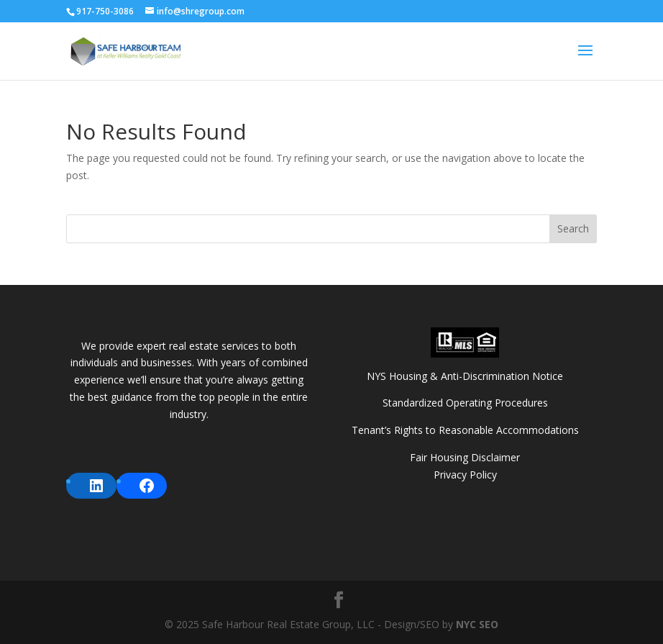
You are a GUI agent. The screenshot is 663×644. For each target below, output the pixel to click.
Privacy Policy (465, 475)
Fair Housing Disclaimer (465, 457)
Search (573, 228)
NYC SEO (477, 624)
